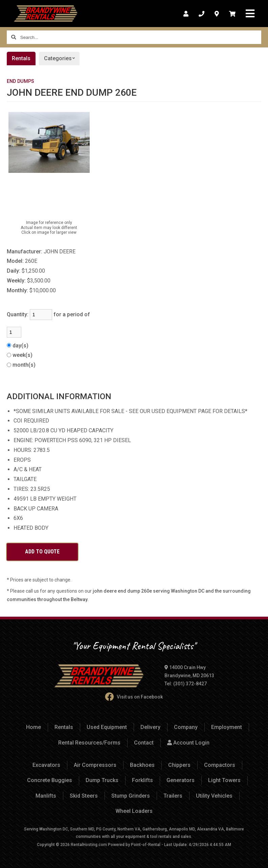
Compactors (220, 765)
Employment (227, 727)
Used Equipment (107, 727)
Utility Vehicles (214, 796)
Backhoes (142, 765)
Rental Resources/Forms (89, 743)
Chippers (179, 765)
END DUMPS (20, 81)
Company (186, 727)
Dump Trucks (102, 780)
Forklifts (142, 780)
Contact (144, 743)
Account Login (188, 743)
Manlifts (46, 796)
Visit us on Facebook (134, 697)
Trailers (173, 796)
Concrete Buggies (50, 780)
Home (33, 727)
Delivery (150, 727)
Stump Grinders (131, 796)
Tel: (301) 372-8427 (186, 684)
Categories (62, 59)
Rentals (21, 58)
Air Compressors (95, 765)
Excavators (46, 765)
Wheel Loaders (134, 811)
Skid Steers (84, 796)
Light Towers (224, 780)
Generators (181, 780)
